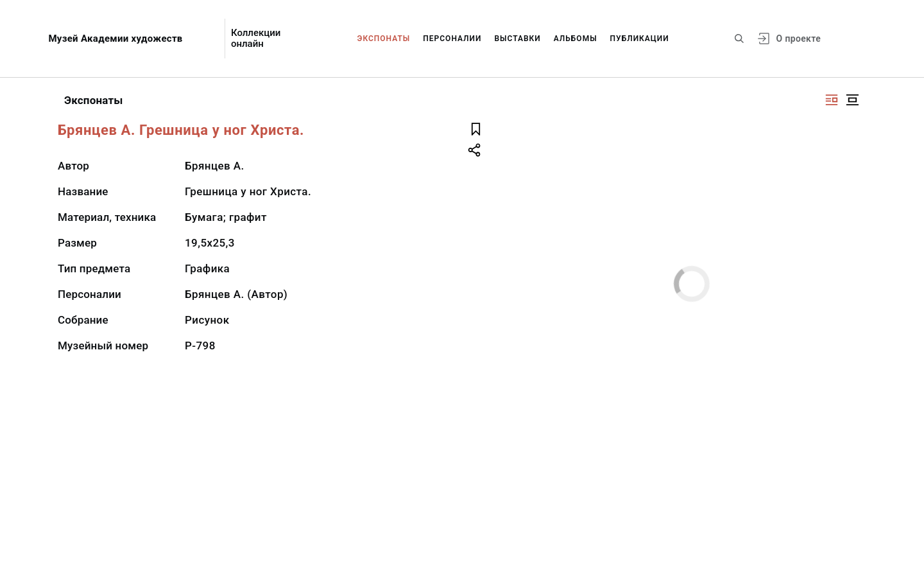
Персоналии (452, 39)
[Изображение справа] (832, 100)
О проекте (799, 39)
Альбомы (576, 39)
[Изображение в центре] (852, 100)
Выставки (517, 39)
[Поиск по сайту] (739, 39)
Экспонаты (384, 39)
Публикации (640, 39)
